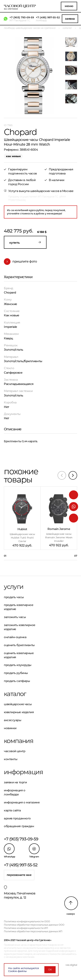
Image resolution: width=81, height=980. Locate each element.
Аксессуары (13, 720)
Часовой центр (15, 751)
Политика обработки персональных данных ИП (33, 931)
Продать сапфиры (17, 681)
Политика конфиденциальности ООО (27, 921)
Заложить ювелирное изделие (20, 627)
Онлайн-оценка (15, 637)
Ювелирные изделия (19, 712)
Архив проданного (17, 818)
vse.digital (71, 965)
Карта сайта (12, 810)
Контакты (11, 759)
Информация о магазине (22, 802)
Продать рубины (16, 673)
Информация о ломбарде (15, 792)
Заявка (70, 19)
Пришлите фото (20, 262)
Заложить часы (15, 617)
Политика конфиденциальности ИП (26, 928)
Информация (22, 772)
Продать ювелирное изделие (19, 607)
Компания (19, 741)
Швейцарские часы (18, 704)
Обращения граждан (19, 826)
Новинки (10, 728)
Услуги (14, 587)
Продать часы (14, 597)
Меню (69, 6)
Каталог (15, 694)
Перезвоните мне (19, 875)
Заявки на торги (15, 782)
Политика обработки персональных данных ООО (34, 925)
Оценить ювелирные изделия (19, 655)
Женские (10, 304)
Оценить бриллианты (19, 645)
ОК (50, 970)
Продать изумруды (18, 665)
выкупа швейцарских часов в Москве (46, 191)
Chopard (10, 292)
